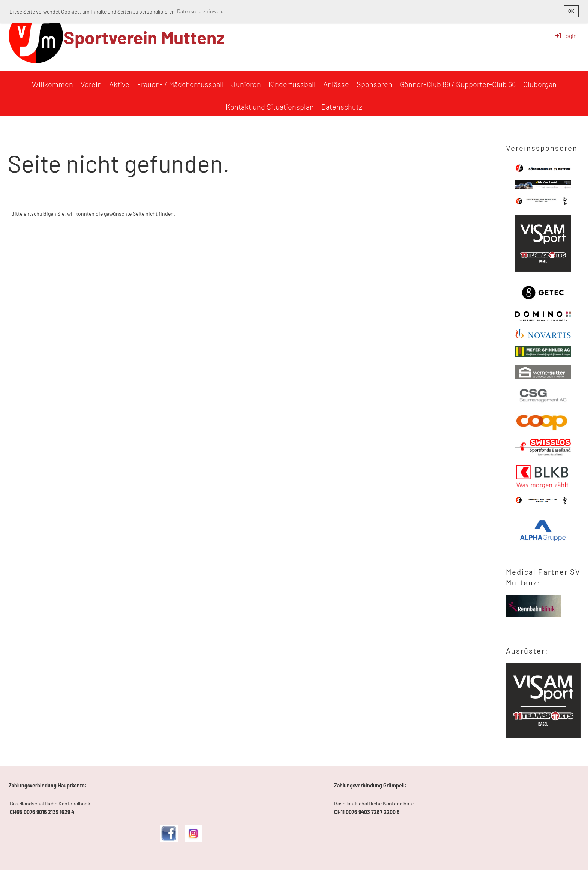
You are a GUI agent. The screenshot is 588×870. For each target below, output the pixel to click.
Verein (91, 84)
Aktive (119, 84)
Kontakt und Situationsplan (270, 107)
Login (565, 35)
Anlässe (336, 84)
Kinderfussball (292, 84)
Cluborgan (540, 84)
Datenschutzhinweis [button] (200, 11)
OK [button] (571, 11)
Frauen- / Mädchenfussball (180, 84)
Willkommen (52, 84)
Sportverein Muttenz (144, 37)
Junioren (246, 84)
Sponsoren (374, 84)
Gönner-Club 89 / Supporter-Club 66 (458, 84)
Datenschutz (342, 107)
